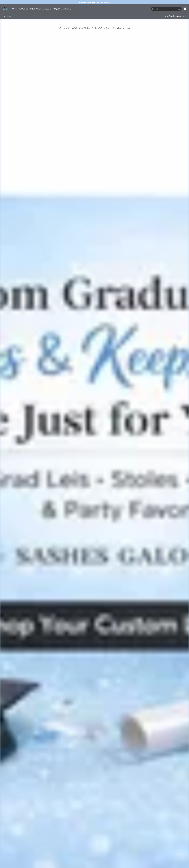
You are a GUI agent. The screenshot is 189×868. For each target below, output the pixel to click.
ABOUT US (23, 9)
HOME (14, 9)
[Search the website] (179, 9)
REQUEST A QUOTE (62, 9)
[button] (185, 9)
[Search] (166, 9)
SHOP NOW (36, 9)
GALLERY (47, 9)
